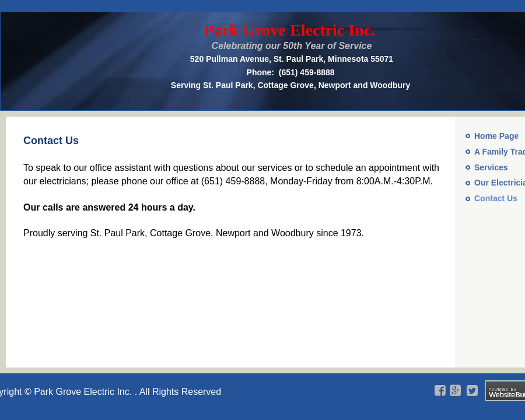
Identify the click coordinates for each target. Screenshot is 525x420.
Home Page (496, 136)
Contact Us (496, 198)
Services (491, 167)
